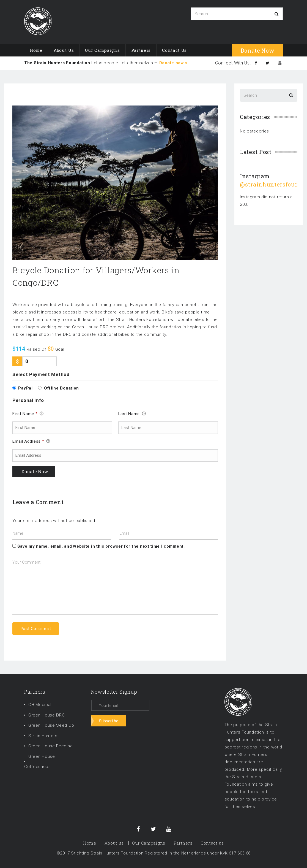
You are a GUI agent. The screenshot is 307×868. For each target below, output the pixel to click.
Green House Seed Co (51, 725)
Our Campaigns (102, 50)
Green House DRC (47, 715)
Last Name (132, 414)
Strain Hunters (43, 736)
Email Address (31, 442)
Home (36, 50)
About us (64, 50)
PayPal (25, 388)
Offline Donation (61, 388)
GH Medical (40, 705)
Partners (141, 50)
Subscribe (109, 721)
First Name (28, 414)
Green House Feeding (50, 746)
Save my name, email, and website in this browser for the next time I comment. (101, 546)
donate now (257, 50)
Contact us (174, 50)
